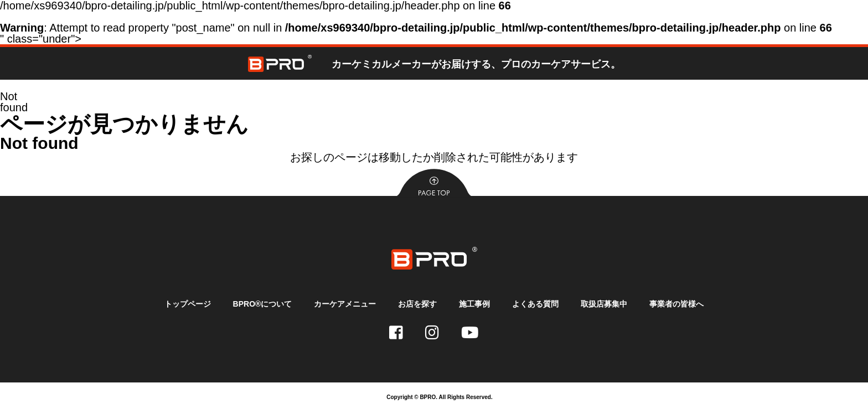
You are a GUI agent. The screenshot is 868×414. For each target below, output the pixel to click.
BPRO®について (263, 304)
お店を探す (417, 304)
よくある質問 (535, 304)
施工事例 (474, 304)
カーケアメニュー (345, 304)
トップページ (188, 304)
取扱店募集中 (604, 304)
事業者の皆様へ (676, 304)
